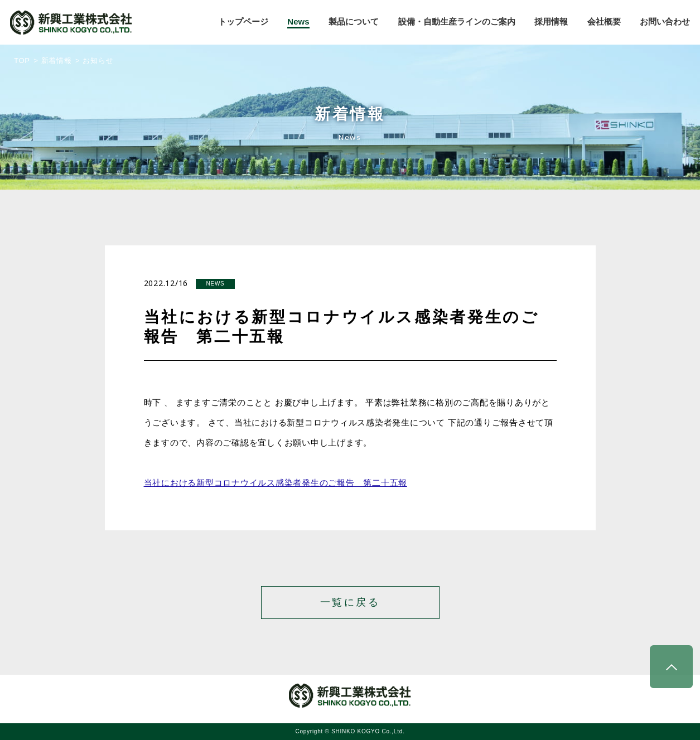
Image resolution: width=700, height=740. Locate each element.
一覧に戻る (350, 602)
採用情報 (551, 21)
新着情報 (57, 61)
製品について (354, 21)
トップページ (243, 21)
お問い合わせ (665, 21)
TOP (22, 61)
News (298, 21)
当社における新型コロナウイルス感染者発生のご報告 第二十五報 (276, 483)
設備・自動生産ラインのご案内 (457, 21)
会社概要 (604, 21)
